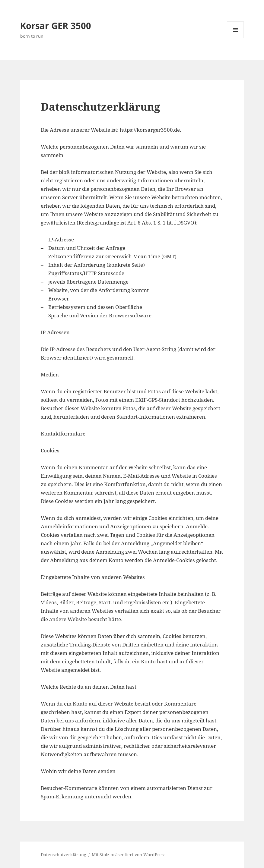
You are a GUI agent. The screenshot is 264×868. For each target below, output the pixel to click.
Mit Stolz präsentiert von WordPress (129, 855)
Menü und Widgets (235, 38)
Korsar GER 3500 (56, 25)
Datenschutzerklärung (64, 855)
